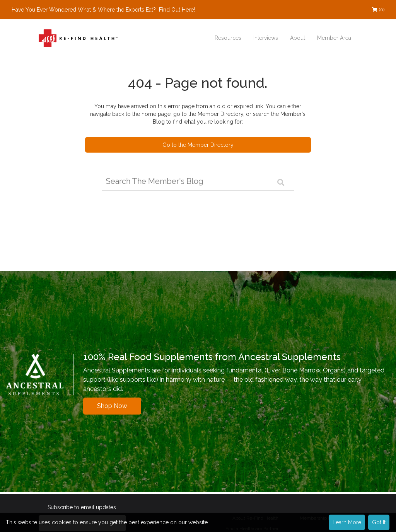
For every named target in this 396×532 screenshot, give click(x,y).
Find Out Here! (177, 10)
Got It (379, 522)
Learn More (347, 522)
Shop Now (112, 406)
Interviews (266, 38)
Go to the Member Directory (198, 145)
